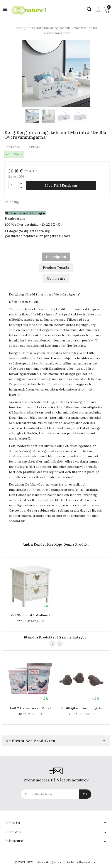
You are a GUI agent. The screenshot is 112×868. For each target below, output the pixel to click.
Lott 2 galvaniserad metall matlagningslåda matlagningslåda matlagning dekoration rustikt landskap (31, 708)
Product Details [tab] (56, 268)
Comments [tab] (56, 278)
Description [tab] (56, 257)
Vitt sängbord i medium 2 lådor (31, 615)
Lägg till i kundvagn (61, 185)
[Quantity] (14, 185)
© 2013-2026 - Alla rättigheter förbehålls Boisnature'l (56, 862)
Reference (12, 147)
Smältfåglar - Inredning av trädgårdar (81, 708)
